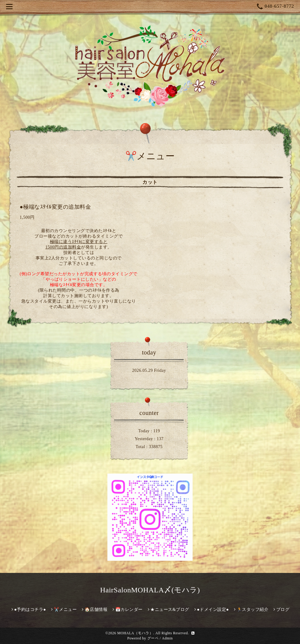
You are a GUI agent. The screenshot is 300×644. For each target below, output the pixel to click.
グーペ (153, 638)
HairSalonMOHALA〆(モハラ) (150, 590)
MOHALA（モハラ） (135, 633)
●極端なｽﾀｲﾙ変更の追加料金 (55, 207)
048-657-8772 (275, 7)
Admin (167, 638)
